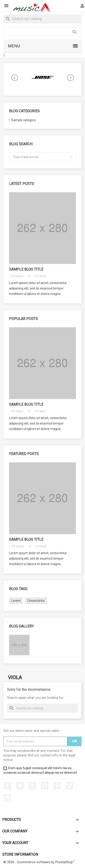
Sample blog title (26, 269)
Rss (32, 786)
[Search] (42, 19)
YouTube (45, 786)
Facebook (7, 786)
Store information (20, 854)
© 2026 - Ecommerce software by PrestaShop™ (39, 862)
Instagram (7, 798)
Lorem (16, 601)
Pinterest (57, 786)
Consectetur (36, 601)
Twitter (20, 786)
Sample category (24, 120)
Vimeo (70, 786)
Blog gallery (21, 626)
